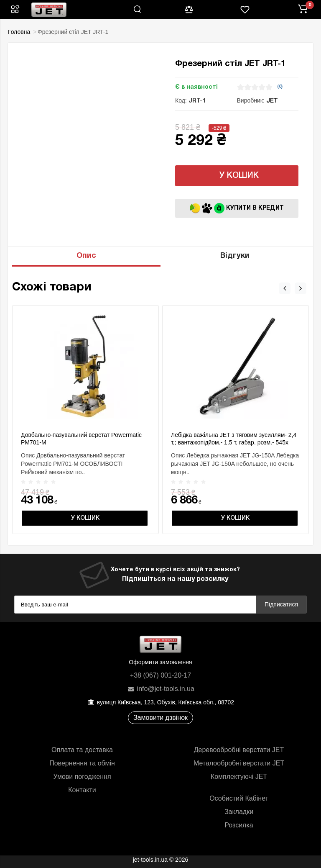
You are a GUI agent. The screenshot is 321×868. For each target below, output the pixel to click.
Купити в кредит (237, 208)
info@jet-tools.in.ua (160, 689)
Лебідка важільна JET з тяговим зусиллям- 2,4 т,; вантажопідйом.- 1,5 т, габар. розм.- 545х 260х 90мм (234, 442)
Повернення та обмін (82, 763)
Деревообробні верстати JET (239, 750)
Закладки (239, 812)
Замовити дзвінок (160, 718)
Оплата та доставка (82, 750)
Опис (86, 256)
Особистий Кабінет (239, 798)
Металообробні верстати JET (239, 763)
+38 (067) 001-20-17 (160, 675)
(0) (280, 87)
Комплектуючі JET (239, 777)
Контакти (82, 790)
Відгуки (235, 256)
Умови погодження (82, 777)
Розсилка (239, 825)
